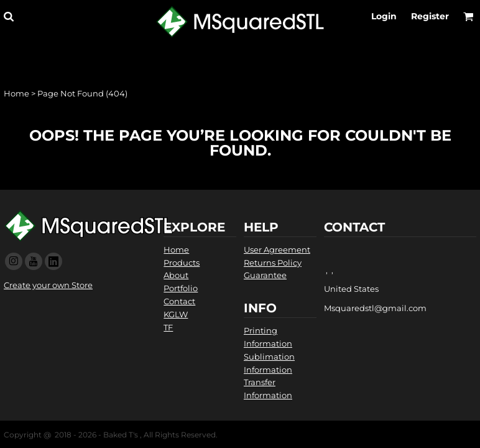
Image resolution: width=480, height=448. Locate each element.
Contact (179, 301)
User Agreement (277, 250)
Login (384, 16)
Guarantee (265, 275)
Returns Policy (273, 263)
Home (16, 93)
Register (430, 16)
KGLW (176, 314)
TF (168, 327)
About (176, 275)
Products (182, 263)
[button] (8, 16)
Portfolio (181, 288)
